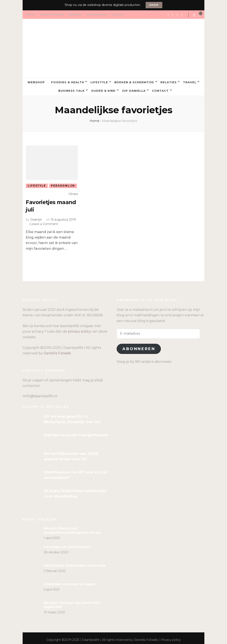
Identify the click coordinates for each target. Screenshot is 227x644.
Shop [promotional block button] (154, 5)
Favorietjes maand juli (42, 203)
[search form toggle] (194, 15)
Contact (118, 14)
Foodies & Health (68, 82)
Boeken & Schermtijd (134, 82)
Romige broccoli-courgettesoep (76, 432)
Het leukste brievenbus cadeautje (75, 562)
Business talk (72, 89)
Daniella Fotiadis (51, 14)
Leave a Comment (44, 221)
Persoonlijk (63, 183)
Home (31, 14)
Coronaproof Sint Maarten (67, 544)
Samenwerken (97, 14)
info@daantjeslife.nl (41, 393)
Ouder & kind (103, 89)
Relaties (169, 82)
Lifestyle (99, 82)
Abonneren (139, 346)
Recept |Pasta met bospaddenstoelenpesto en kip (72, 527)
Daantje (36, 216)
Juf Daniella (134, 89)
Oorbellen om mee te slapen (70, 581)
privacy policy (79, 328)
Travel (190, 82)
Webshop (75, 14)
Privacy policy (171, 636)
